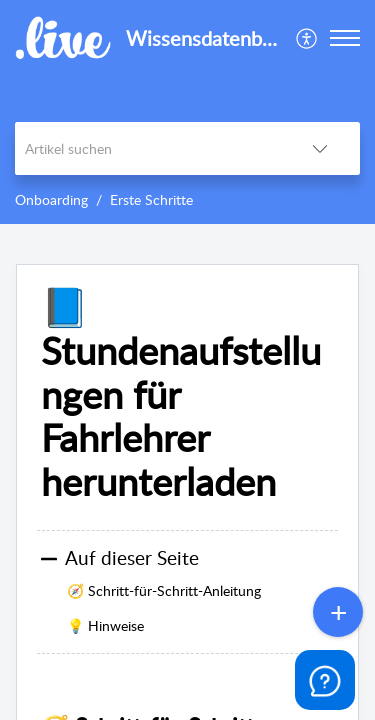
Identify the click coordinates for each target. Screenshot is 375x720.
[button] (307, 38)
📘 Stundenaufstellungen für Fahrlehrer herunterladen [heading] (181, 394)
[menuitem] (307, 38)
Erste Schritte (151, 199)
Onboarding (51, 199)
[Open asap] (325, 680)
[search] (147, 148)
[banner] (187, 112)
